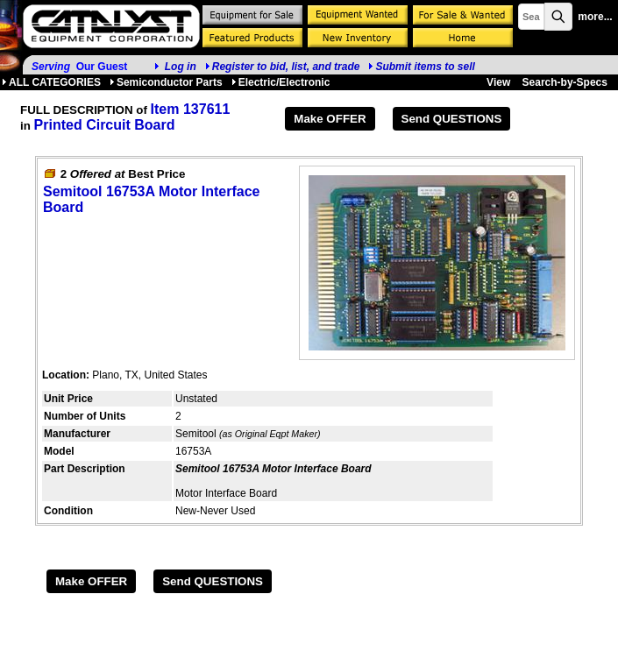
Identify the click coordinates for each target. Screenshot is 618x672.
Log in (181, 67)
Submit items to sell (421, 67)
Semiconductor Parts (166, 82)
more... (595, 17)
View (498, 82)
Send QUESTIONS (452, 119)
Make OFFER (330, 119)
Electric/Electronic (281, 82)
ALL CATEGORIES (51, 82)
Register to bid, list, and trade (286, 67)
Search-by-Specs (565, 82)
